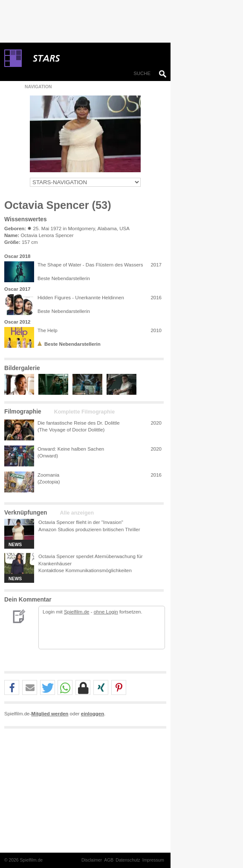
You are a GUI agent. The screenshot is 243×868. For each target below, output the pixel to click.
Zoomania (48, 475)
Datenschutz (128, 860)
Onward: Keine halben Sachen (71, 449)
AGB (109, 860)
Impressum (153, 860)
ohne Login (106, 612)
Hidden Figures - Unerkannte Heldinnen (81, 298)
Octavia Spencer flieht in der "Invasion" (81, 522)
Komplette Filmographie (84, 412)
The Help (48, 330)
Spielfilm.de (77, 612)
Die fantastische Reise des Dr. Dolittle (79, 423)
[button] (12, 688)
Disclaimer (92, 860)
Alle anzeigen (77, 513)
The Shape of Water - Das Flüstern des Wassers (90, 265)
